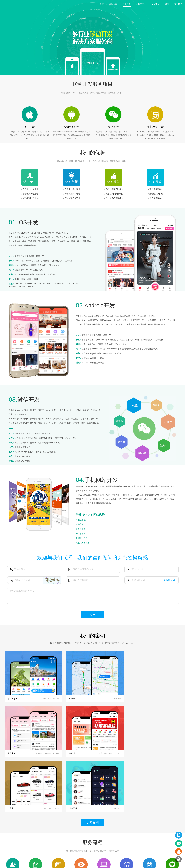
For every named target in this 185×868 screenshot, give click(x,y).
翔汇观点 (56, 833)
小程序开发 (141, 4)
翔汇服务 (7, 829)
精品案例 (32, 829)
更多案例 (92, 765)
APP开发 (6, 833)
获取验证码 (169, 580)
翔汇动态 (58, 829)
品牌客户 (81, 841)
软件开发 (6, 850)
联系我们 (178, 4)
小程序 (30, 837)
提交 (92, 615)
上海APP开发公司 (22, 863)
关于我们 (81, 833)
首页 (102, 4)
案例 (167, 4)
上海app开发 (37, 863)
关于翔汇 (83, 829)
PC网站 (31, 841)
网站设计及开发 (9, 837)
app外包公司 (63, 863)
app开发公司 (50, 863)
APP (30, 833)
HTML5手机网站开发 (11, 846)
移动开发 (127, 4)
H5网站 (31, 846)
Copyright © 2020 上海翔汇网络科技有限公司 (100, 863)
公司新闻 (56, 837)
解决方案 (113, 4)
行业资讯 (56, 841)
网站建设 (155, 4)
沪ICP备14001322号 (127, 863)
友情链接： (7, 863)
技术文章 (56, 846)
